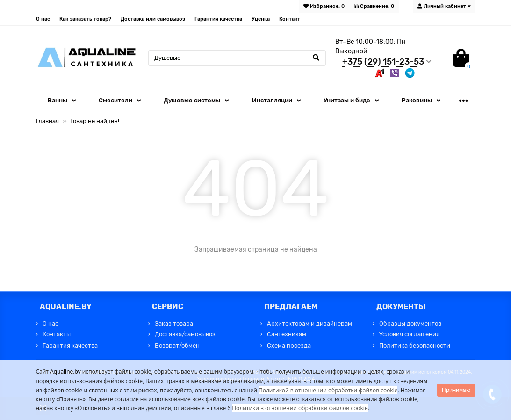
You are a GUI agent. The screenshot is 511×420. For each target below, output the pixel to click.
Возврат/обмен (177, 345)
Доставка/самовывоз (185, 334)
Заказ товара (174, 323)
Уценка (261, 19)
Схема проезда (289, 345)
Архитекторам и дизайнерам (309, 323)
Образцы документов (410, 323)
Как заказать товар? (85, 19)
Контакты (57, 334)
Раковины (417, 100)
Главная (47, 121)
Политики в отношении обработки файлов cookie (300, 408)
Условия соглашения (409, 334)
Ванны (58, 100)
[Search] (237, 58)
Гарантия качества (218, 19)
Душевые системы (192, 100)
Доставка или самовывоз (153, 19)
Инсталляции (272, 100)
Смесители (115, 100)
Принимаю (456, 390)
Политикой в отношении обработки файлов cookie (328, 390)
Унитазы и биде (347, 100)
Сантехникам (287, 334)
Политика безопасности (415, 345)
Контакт (290, 19)
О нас (43, 19)
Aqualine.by (65, 372)
